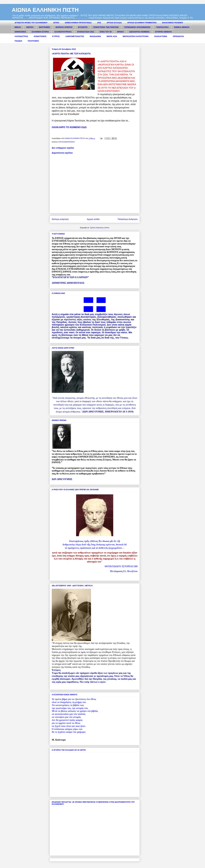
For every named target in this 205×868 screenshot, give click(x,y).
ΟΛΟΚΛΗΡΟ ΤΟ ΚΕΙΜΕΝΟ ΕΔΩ (69, 127)
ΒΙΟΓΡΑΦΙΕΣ (44, 27)
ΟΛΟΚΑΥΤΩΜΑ (161, 36)
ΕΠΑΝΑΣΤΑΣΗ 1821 (86, 32)
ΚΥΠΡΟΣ (56, 36)
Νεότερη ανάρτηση (60, 219)
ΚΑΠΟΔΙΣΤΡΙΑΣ (21, 36)
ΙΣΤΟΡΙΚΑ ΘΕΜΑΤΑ (163, 32)
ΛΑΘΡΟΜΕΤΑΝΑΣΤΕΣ (75, 36)
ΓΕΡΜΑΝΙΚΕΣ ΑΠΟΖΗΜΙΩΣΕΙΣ (137, 27)
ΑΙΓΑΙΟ (56, 23)
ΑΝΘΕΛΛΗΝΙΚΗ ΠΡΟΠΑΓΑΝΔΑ (78, 23)
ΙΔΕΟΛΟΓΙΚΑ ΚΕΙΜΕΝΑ (139, 32)
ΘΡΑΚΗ (120, 32)
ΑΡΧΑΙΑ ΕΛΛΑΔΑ (114, 23)
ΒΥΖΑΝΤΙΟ (83, 27)
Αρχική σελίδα (93, 219)
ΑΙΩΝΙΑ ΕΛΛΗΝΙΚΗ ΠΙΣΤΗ (45, 10)
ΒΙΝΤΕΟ (30, 27)
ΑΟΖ (99, 23)
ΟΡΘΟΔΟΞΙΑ (178, 36)
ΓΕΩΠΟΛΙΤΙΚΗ (162, 27)
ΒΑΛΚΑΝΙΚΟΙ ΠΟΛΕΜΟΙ (173, 23)
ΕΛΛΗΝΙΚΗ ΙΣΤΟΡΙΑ (40, 32)
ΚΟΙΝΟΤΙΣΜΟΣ (40, 36)
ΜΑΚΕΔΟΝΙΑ (95, 36)
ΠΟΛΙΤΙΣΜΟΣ (33, 41)
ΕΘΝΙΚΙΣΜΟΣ (20, 32)
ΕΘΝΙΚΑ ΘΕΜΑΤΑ (182, 27)
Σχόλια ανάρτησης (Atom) (100, 228)
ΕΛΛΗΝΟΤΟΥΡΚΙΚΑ (63, 32)
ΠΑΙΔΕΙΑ (18, 41)
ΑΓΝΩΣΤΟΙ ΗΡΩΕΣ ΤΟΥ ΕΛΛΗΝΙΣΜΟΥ (31, 23)
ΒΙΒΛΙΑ (18, 27)
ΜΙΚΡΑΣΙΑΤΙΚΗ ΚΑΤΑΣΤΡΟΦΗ (136, 36)
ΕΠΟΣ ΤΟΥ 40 (106, 32)
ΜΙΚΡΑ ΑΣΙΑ (112, 36)
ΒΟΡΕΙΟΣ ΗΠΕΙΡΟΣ (64, 27)
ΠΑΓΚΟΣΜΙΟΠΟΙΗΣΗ (67, 142)
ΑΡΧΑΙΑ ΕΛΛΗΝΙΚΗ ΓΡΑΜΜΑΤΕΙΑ (142, 23)
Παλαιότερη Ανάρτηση (128, 219)
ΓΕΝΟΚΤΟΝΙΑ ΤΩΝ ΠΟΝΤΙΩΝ (106, 27)
